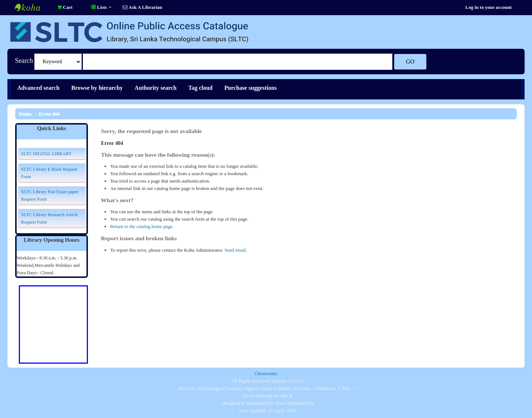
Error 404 (49, 114)
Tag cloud (200, 88)
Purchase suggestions (250, 88)
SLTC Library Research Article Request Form (50, 218)
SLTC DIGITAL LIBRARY (46, 154)
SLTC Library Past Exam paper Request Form (50, 196)
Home (25, 114)
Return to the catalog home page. (142, 226)
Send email (235, 250)
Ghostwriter (266, 373)
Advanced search (38, 88)
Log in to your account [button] (489, 7)
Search (24, 61)
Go (410, 62)
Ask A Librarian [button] (142, 7)
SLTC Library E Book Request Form (49, 173)
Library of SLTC (33, 7)
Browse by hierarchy (97, 88)
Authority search (156, 88)
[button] (65, 7)
